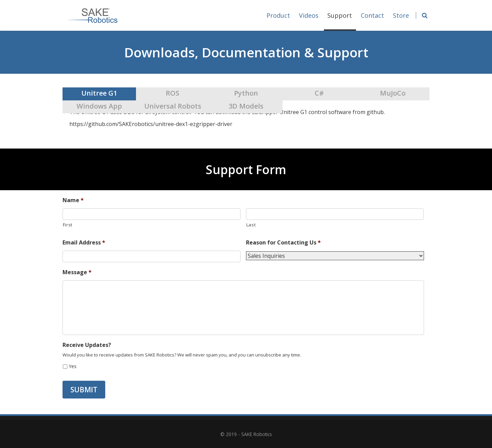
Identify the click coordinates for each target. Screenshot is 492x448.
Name (73, 200)
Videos (309, 15)
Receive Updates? (87, 345)
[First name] (152, 214)
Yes (73, 366)
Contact (372, 15)
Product (278, 15)
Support (340, 21)
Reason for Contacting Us (283, 243)
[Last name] (335, 214)
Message (77, 272)
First (68, 225)
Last (251, 225)
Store (401, 15)
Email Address (84, 243)
